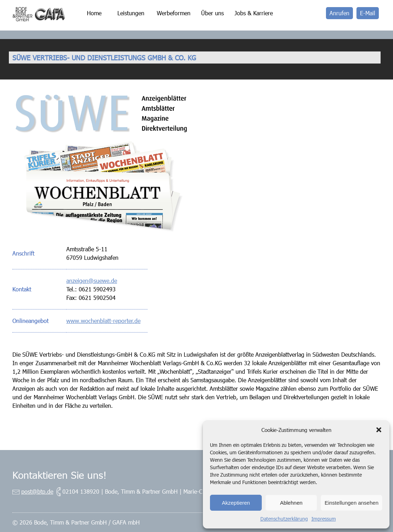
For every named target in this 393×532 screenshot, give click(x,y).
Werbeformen (174, 13)
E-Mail (368, 13)
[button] (379, 430)
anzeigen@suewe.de (92, 281)
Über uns (212, 13)
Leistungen (131, 13)
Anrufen (339, 13)
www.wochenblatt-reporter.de (103, 321)
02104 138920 (81, 491)
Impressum (324, 519)
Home (94, 13)
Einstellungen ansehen (352, 503)
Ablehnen (291, 503)
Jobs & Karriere (254, 13)
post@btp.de (37, 491)
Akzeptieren (236, 503)
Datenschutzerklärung (284, 519)
